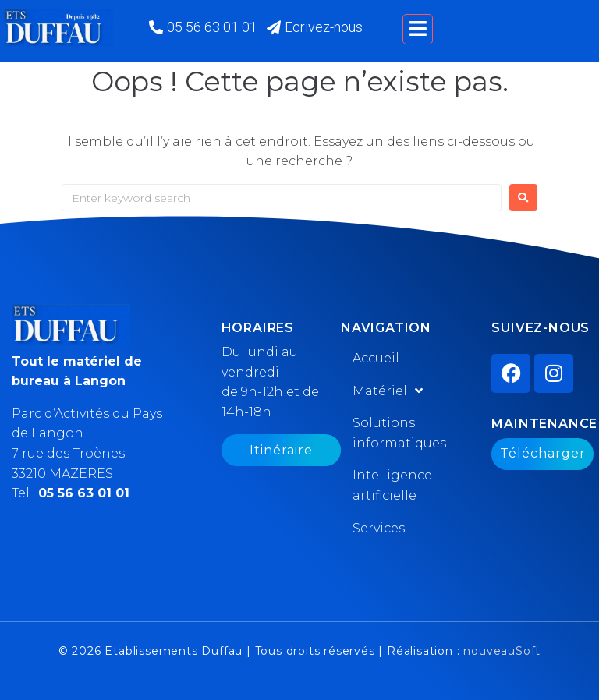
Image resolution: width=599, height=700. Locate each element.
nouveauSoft (502, 651)
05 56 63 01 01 (84, 493)
